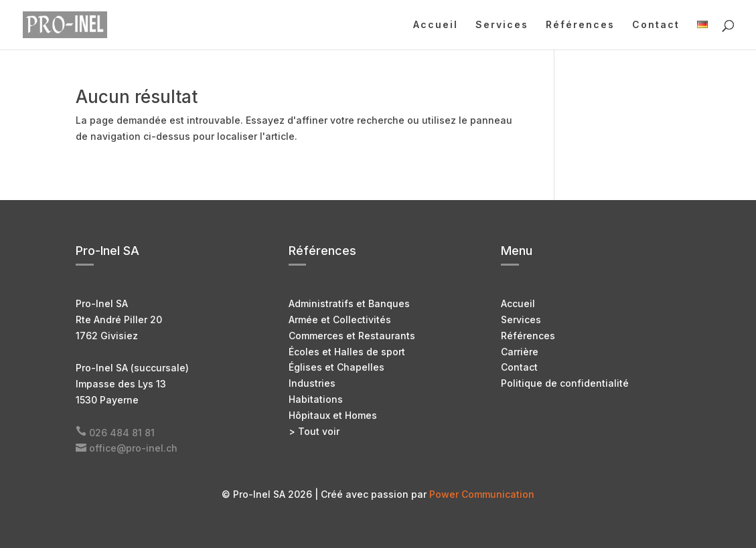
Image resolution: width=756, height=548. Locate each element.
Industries (312, 383)
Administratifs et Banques (349, 303)
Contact (656, 25)
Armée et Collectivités (340, 319)
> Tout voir (314, 431)
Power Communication (482, 494)
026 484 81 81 (122, 433)
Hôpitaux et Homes (333, 415)
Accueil (436, 25)
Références (580, 25)
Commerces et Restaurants (352, 336)
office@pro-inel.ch (133, 448)
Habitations (316, 399)
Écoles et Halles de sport (347, 352)
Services (502, 25)
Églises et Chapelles (336, 367)
